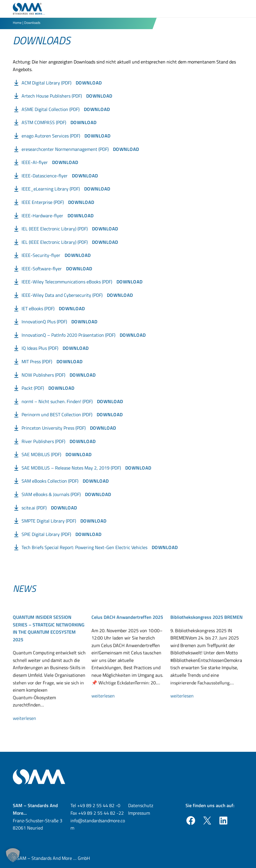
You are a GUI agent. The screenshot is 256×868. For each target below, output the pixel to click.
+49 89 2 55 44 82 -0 (99, 805)
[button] (13, 855)
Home (17, 23)
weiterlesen (27, 741)
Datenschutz (141, 805)
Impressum (139, 813)
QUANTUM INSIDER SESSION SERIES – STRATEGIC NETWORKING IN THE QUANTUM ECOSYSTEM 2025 (49, 651)
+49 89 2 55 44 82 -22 (101, 813)
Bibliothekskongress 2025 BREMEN (206, 640)
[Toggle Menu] (240, 9)
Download (89, 83)
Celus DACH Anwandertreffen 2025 (127, 640)
